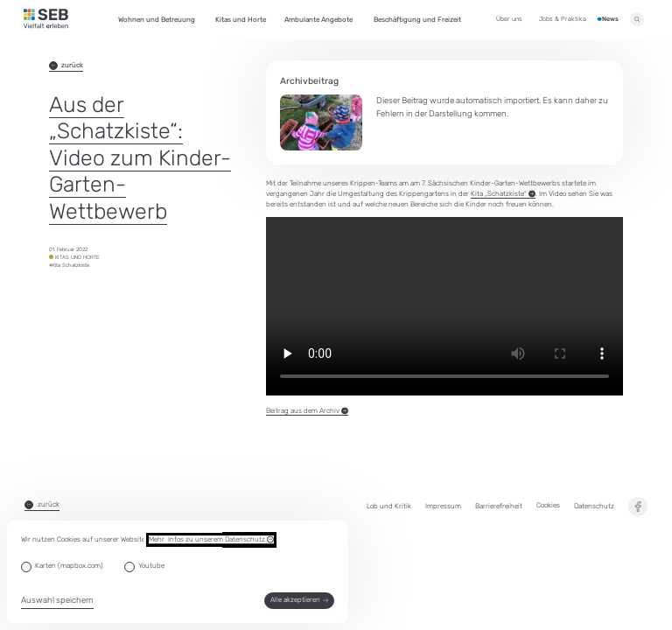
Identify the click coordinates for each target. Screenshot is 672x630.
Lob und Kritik (389, 506)
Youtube (151, 566)
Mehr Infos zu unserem (211, 540)
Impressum (443, 506)
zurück (66, 66)
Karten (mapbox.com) (69, 566)
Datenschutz (594, 506)
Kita (503, 194)
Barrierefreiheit (499, 506)
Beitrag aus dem (307, 411)
